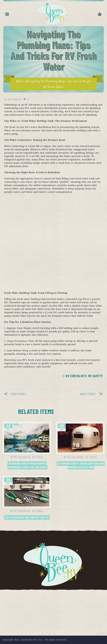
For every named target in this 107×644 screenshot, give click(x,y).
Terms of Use (34, 593)
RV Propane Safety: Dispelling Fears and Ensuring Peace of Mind (81, 465)
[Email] (45, 619)
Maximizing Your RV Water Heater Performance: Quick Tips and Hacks (27, 465)
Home (20, 81)
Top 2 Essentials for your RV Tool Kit (27, 517)
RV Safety (96, 376)
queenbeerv (15, 99)
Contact (76, 593)
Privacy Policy (14, 593)
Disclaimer (52, 593)
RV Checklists (76, 376)
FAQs (64, 593)
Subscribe (77, 619)
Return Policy (93, 593)
